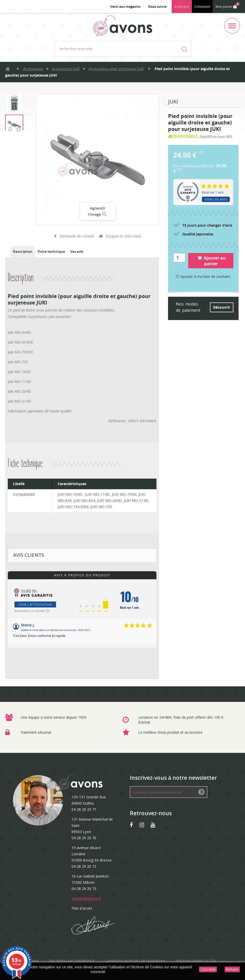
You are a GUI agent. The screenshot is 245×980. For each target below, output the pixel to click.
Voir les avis (216, 199)
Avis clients (29, 555)
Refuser (232, 969)
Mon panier (227, 5)
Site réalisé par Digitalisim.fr (72, 960)
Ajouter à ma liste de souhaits (203, 276)
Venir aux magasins (125, 7)
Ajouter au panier (212, 261)
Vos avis (77, 252)
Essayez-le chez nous (120, 236)
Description (23, 252)
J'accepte (208, 969)
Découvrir (222, 307)
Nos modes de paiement (188, 307)
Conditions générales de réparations (135, 960)
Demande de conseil (74, 236)
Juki (173, 102)
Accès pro (182, 7)
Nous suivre (157, 7)
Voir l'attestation (35, 604)
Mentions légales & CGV (196, 960)
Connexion (202, 7)
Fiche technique (51, 252)
